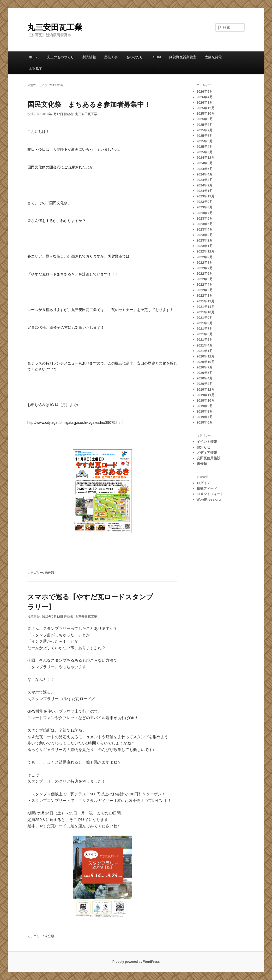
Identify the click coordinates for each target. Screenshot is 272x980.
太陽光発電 (213, 57)
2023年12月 (206, 196)
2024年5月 (205, 169)
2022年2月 (205, 290)
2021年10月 (206, 312)
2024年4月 (205, 174)
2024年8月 (205, 163)
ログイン (203, 483)
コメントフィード (210, 494)
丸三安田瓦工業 (55, 27)
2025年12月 (206, 108)
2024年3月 (205, 180)
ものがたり (134, 57)
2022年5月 (205, 279)
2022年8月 (205, 263)
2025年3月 (205, 152)
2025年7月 (205, 130)
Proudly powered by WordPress (136, 962)
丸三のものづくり (61, 57)
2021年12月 (206, 301)
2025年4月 (205, 147)
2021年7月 (205, 329)
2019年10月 (206, 400)
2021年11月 (206, 307)
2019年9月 (205, 406)
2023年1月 (205, 246)
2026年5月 (205, 92)
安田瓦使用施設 (208, 458)
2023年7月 (205, 213)
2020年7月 (205, 367)
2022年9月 (205, 257)
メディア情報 (207, 453)
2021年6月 (205, 334)
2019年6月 (205, 422)
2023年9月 (205, 202)
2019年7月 (205, 417)
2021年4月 (205, 345)
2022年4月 (205, 284)
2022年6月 (205, 274)
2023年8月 (205, 207)
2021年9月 (205, 318)
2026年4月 (205, 97)
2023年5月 (205, 224)
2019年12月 (206, 389)
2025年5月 (205, 141)
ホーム (34, 57)
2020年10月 (206, 362)
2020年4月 (205, 378)
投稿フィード (207, 488)
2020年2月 (205, 384)
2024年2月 (205, 185)
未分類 (49, 573)
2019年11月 (206, 395)
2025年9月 (205, 119)
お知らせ (203, 447)
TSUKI (156, 57)
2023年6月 (205, 218)
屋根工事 (111, 57)
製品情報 (89, 57)
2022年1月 (205, 295)
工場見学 (35, 68)
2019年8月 (205, 411)
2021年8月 (205, 323)
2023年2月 (205, 240)
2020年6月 (205, 373)
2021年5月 (205, 340)
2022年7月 (205, 268)
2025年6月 (205, 136)
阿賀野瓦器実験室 (183, 57)
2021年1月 (205, 351)
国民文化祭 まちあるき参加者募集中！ (89, 104)
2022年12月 (206, 251)
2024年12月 (206, 158)
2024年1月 (205, 191)
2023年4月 (205, 229)
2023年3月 (205, 235)
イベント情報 (207, 442)
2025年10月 (206, 113)
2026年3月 (205, 102)
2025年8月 (205, 125)
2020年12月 (206, 356)
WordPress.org (209, 499)
